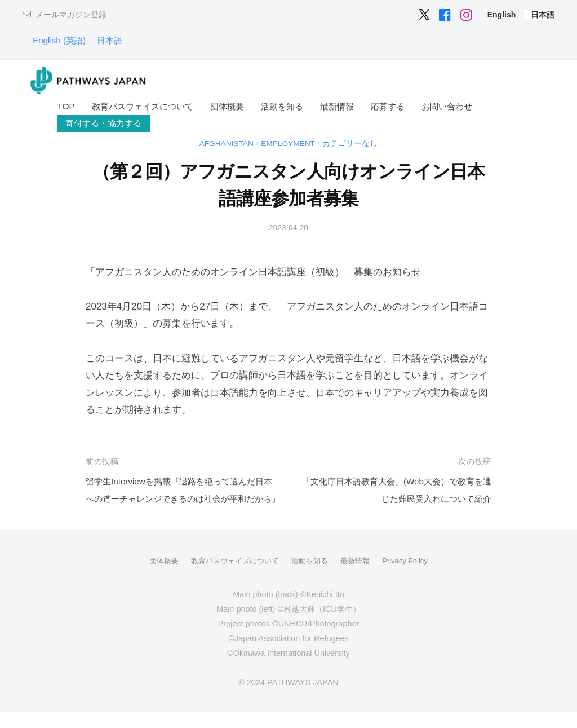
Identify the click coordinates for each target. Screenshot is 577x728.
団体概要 (227, 106)
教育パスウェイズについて (143, 106)
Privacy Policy (412, 578)
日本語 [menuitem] (118, 40)
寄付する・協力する (103, 123)
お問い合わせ (447, 106)
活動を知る (282, 106)
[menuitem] (502, 15)
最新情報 (337, 106)
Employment (289, 143)
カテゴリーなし (356, 143)
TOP (66, 106)
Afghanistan (221, 143)
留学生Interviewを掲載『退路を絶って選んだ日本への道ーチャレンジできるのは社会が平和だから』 (181, 498)
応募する (388, 106)
